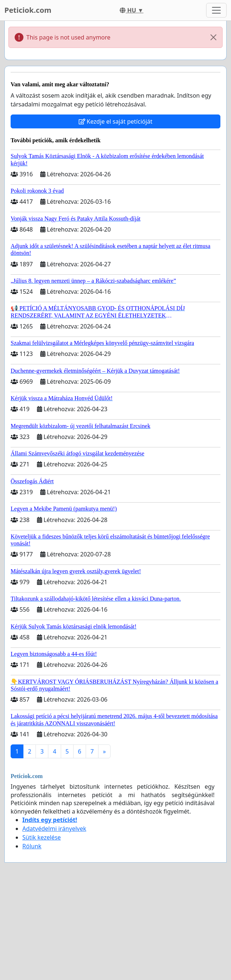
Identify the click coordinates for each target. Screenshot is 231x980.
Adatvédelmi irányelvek (54, 829)
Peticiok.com (28, 10)
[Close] (213, 37)
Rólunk (32, 846)
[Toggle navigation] (216, 10)
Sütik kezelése (42, 837)
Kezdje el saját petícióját (116, 121)
